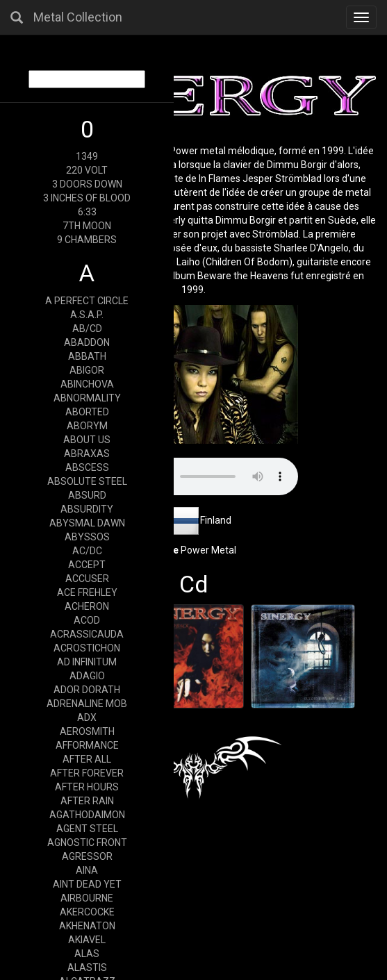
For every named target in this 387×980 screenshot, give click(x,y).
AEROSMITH (87, 731)
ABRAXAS (87, 454)
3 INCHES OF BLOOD (87, 198)
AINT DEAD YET (87, 884)
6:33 (87, 212)
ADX (87, 717)
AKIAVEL (87, 940)
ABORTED (87, 412)
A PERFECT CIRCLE (87, 301)
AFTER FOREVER (87, 773)
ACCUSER (87, 579)
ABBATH (87, 356)
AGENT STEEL (87, 829)
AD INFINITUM (87, 662)
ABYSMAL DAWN (87, 523)
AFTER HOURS (87, 787)
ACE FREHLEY (87, 592)
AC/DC (87, 551)
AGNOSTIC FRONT (87, 842)
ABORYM (87, 426)
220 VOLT (87, 170)
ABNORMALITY (87, 398)
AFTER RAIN (87, 801)
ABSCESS (87, 467)
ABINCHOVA (87, 384)
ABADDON (87, 342)
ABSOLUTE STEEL (87, 481)
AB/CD (87, 329)
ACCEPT (87, 565)
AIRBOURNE (87, 898)
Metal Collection (78, 17)
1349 (87, 156)
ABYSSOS (87, 537)
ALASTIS (87, 967)
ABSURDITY (87, 509)
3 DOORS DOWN (87, 184)
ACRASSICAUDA (87, 634)
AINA (87, 870)
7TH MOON (87, 226)
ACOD (87, 620)
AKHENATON (87, 926)
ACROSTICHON (87, 648)
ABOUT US (87, 440)
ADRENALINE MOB (87, 704)
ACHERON (87, 606)
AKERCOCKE (87, 912)
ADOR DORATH (87, 690)
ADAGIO (87, 676)
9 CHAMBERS (87, 240)
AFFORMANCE (87, 745)
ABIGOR (87, 370)
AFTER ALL (87, 759)
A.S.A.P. (87, 315)
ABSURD (87, 495)
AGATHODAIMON (87, 815)
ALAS (87, 954)
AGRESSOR (87, 856)
